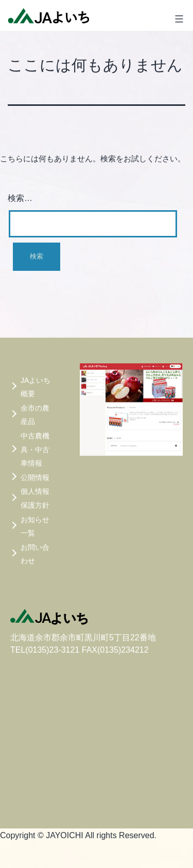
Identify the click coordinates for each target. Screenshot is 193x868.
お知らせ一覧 (35, 527)
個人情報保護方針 (35, 498)
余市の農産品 (35, 415)
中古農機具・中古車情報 (35, 449)
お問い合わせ (35, 554)
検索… (20, 198)
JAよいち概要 (36, 387)
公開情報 (35, 477)
